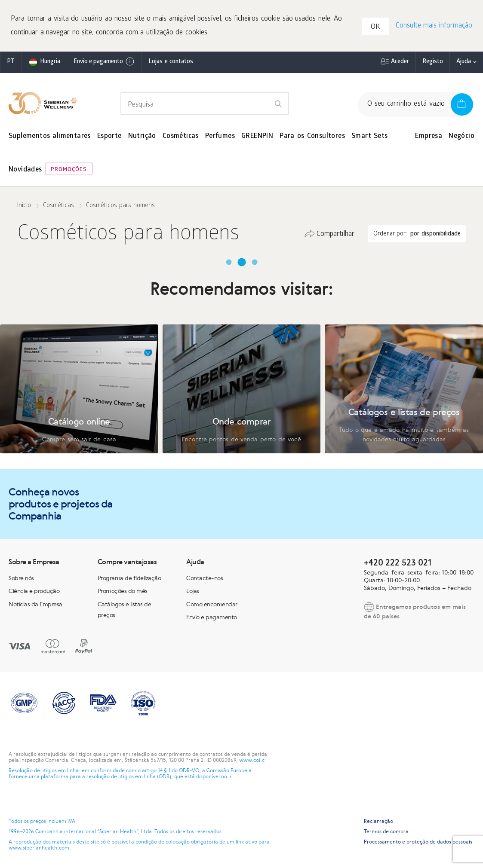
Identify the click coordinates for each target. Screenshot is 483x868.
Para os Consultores (312, 136)
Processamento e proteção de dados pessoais (418, 842)
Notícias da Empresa (35, 604)
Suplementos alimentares (50, 136)
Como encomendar (212, 604)
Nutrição (142, 136)
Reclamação (378, 821)
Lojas (193, 591)
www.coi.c (252, 760)
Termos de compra (386, 831)
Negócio (461, 136)
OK (375, 27)
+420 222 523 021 (398, 562)
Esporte (109, 136)
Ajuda (464, 62)
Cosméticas (181, 136)
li (230, 776)
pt (11, 62)
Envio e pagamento (104, 61)
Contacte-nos (205, 578)
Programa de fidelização (129, 578)
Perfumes (220, 136)
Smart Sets (370, 136)
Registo (433, 62)
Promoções (69, 170)
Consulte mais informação (434, 26)
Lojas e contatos (171, 62)
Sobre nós (21, 578)
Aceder (400, 62)
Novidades (25, 170)
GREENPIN (257, 136)
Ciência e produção (34, 591)
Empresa (429, 136)
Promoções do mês (123, 591)
